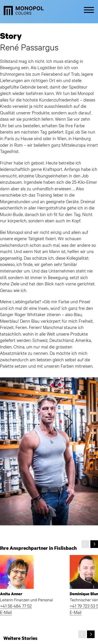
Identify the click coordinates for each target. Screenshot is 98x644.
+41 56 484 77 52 (16, 606)
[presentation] (85, 544)
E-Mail (6, 612)
